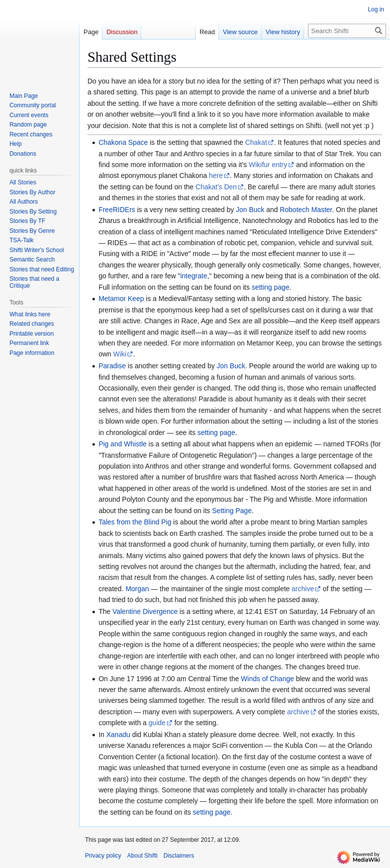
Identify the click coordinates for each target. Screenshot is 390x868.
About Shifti (142, 856)
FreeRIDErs (117, 210)
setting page (270, 287)
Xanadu (118, 735)
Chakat (256, 142)
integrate (194, 276)
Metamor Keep (121, 299)
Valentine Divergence (145, 611)
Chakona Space (123, 142)
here (216, 175)
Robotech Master (306, 210)
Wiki (120, 354)
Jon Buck (250, 210)
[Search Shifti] (347, 31)
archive (303, 589)
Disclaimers (179, 856)
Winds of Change (267, 679)
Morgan (137, 589)
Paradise (112, 366)
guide (157, 723)
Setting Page (232, 511)
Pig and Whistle (122, 444)
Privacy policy (103, 856)
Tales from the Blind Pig (135, 522)
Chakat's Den (217, 187)
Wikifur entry (268, 165)
